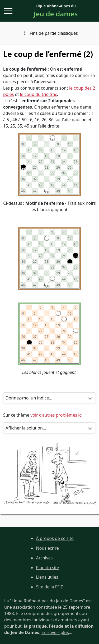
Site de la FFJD (50, 587)
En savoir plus (55, 632)
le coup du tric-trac (38, 94)
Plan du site (47, 568)
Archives (44, 558)
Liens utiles (47, 577)
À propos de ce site (55, 538)
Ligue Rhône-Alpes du (56, 11)
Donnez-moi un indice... (29, 398)
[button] (8, 11)
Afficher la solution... (26, 428)
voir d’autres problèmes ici (56, 415)
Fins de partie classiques (54, 33)
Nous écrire (47, 548)
